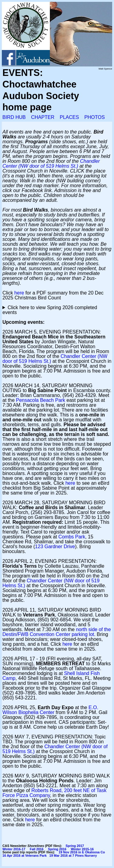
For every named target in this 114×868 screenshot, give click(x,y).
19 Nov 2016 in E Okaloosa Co (82, 852)
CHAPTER (43, 117)
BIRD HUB (14, 117)
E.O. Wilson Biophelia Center (50, 710)
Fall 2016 (37, 849)
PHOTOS (94, 117)
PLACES (69, 117)
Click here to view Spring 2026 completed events (50, 310)
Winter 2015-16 (82, 849)
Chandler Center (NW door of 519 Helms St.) (51, 164)
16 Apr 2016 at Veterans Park (24, 855)
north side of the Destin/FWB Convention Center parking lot (57, 632)
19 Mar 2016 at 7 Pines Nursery (73, 855)
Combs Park (72, 537)
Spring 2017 (75, 846)
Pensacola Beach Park (40, 400)
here (19, 293)
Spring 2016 (57, 849)
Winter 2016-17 (14, 849)
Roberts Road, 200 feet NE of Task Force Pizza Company (54, 793)
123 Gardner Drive (55, 547)
